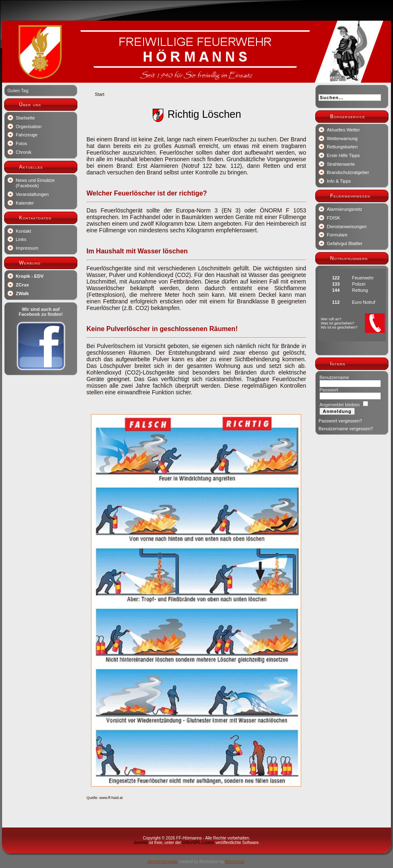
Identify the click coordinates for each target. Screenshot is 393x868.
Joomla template (162, 862)
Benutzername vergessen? (346, 429)
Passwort (329, 390)
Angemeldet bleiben (339, 405)
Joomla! (140, 843)
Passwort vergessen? (340, 421)
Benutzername (334, 377)
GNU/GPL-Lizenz (198, 843)
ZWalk (22, 293)
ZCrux (22, 285)
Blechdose (235, 862)
